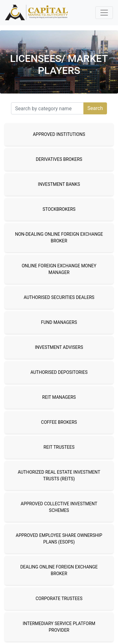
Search (95, 108)
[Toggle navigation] (104, 13)
